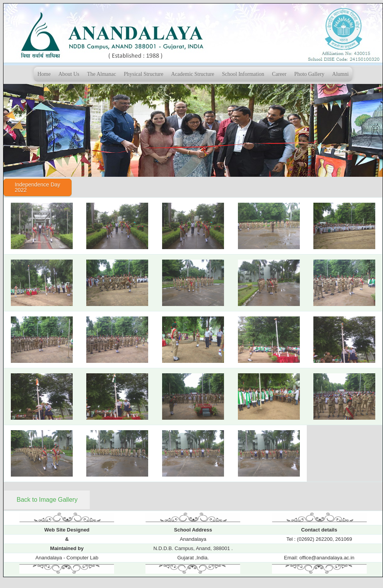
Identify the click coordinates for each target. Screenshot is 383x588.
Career (279, 74)
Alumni (341, 74)
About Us (69, 74)
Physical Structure (144, 74)
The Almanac (102, 74)
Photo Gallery (309, 74)
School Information (243, 74)
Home (44, 74)
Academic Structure (193, 74)
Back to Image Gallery (47, 500)
